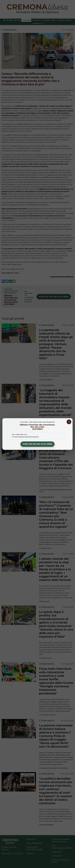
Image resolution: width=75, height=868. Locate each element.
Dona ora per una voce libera (37, 444)
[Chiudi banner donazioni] (69, 422)
